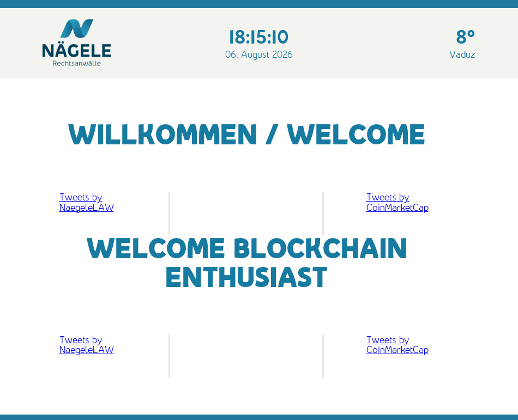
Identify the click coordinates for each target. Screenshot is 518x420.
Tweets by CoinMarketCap (397, 202)
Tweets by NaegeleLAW (87, 202)
